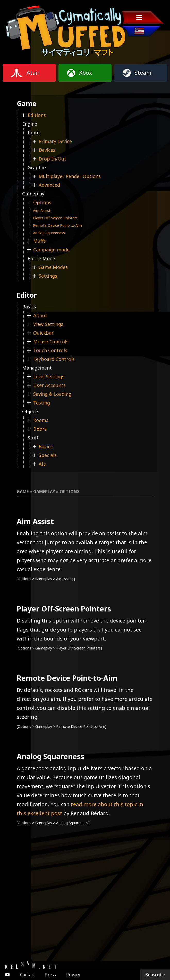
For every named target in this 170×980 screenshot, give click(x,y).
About (40, 315)
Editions (37, 115)
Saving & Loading (52, 394)
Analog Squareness (49, 233)
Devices (47, 150)
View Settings (48, 324)
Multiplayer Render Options (70, 176)
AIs (42, 464)
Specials (48, 455)
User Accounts (49, 385)
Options (42, 202)
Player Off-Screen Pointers (55, 218)
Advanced (49, 185)
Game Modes (53, 267)
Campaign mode (51, 250)
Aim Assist (42, 210)
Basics (46, 446)
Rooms (41, 420)
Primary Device (55, 141)
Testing (42, 403)
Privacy (73, 975)
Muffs (40, 241)
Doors (40, 429)
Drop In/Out (52, 159)
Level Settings (49, 376)
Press (50, 975)
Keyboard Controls (54, 359)
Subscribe (155, 975)
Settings (48, 276)
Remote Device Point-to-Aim (57, 225)
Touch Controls (50, 350)
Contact (27, 975)
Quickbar (43, 333)
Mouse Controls (51, 342)
